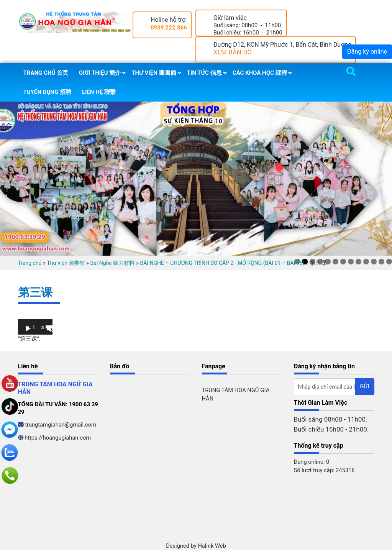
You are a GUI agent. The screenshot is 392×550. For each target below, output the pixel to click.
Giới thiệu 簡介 (100, 73)
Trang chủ (30, 263)
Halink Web (212, 546)
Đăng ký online (367, 52)
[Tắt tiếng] (50, 329)
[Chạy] (28, 329)
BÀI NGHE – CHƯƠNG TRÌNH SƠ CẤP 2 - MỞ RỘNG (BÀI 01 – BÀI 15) (222, 263)
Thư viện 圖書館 (154, 73)
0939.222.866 (169, 28)
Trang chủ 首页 (46, 73)
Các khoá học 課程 (260, 73)
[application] (35, 327)
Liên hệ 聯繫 (99, 92)
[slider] (34, 327)
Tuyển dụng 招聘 (47, 92)
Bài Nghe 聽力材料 (113, 263)
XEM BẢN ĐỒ (233, 52)
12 (381, 262)
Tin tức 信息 (204, 73)
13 (389, 262)
